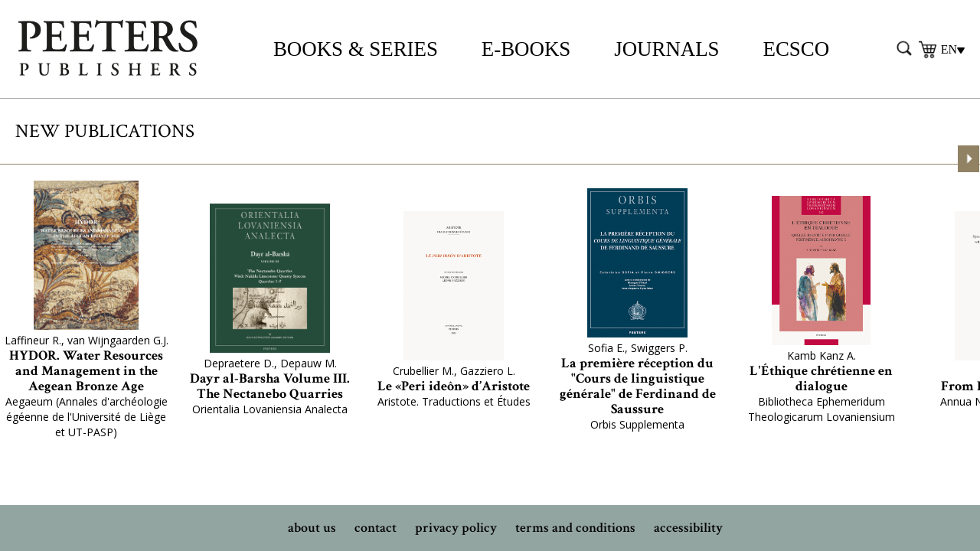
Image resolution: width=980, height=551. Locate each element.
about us (312, 528)
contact (376, 528)
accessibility (688, 528)
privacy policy (456, 528)
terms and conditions (575, 528)
